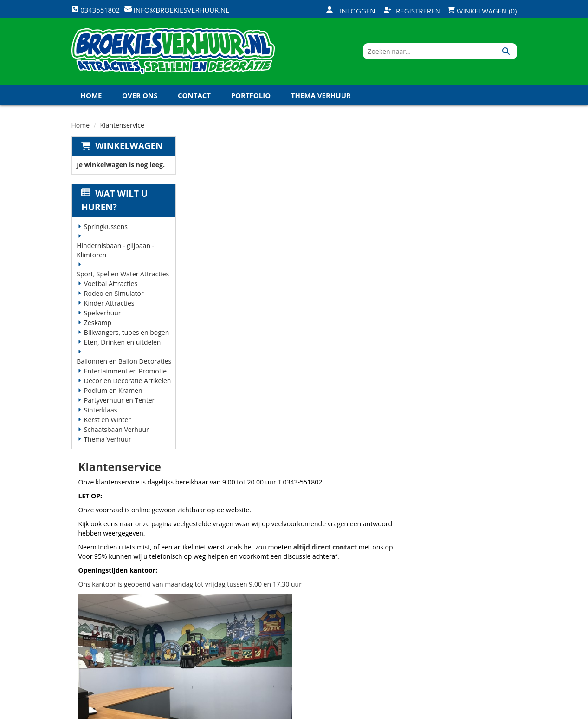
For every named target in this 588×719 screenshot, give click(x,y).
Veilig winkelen (290, 590)
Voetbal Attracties (110, 285)
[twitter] (459, 711)
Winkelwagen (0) (482, 11)
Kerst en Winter (107, 422)
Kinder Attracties (109, 305)
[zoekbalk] (437, 52)
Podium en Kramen (113, 392)
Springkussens (105, 228)
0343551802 (110, 616)
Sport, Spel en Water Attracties (123, 276)
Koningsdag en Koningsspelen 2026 (289, 653)
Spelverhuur (102, 315)
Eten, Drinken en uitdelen (122, 344)
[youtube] (475, 711)
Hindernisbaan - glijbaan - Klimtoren (115, 252)
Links (199, 621)
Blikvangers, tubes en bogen (126, 334)
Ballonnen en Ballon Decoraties (124, 363)
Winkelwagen (129, 148)
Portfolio (251, 97)
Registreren (412, 11)
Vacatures (207, 606)
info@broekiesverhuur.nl (119, 634)
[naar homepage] (173, 52)
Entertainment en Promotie (125, 373)
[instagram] (509, 711)
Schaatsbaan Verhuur (116, 431)
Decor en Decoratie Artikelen (127, 382)
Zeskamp (97, 324)
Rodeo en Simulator (113, 295)
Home (91, 97)
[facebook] (442, 711)
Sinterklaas (100, 412)
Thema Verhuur (321, 97)
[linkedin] (492, 711)
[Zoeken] (507, 52)
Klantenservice (364, 590)
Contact (194, 97)
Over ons (140, 97)
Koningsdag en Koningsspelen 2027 (149, 117)
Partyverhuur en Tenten (120, 402)
